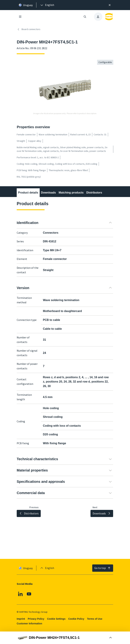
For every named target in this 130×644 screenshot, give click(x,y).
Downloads (48, 193)
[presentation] (47, 5)
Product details (28, 193)
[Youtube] (29, 594)
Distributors (94, 193)
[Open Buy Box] (65, 638)
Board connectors (29, 29)
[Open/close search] (85, 17)
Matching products (71, 193)
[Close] (110, 5)
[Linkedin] (20, 594)
